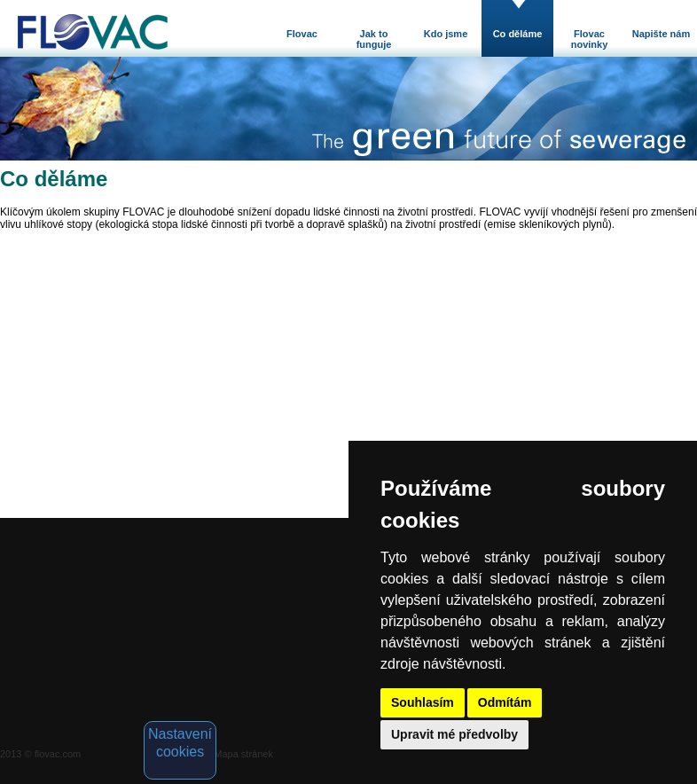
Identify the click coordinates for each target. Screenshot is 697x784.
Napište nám (661, 34)
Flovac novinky (590, 39)
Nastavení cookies (180, 743)
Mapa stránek (243, 754)
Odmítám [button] (505, 702)
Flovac (302, 34)
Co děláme (518, 34)
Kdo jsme (446, 34)
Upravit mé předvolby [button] (454, 734)
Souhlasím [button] (423, 702)
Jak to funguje (374, 39)
